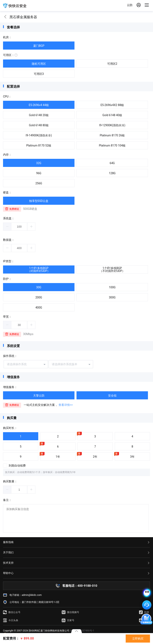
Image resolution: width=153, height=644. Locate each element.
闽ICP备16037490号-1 (82, 631)
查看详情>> (66, 405)
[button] (7, 227)
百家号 (68, 620)
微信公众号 (12, 612)
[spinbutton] (19, 227)
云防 (130, 5)
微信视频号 (70, 612)
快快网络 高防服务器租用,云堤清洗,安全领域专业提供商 (15, 6)
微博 (144, 620)
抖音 (144, 612)
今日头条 (11, 620)
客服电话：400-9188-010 (80, 586)
